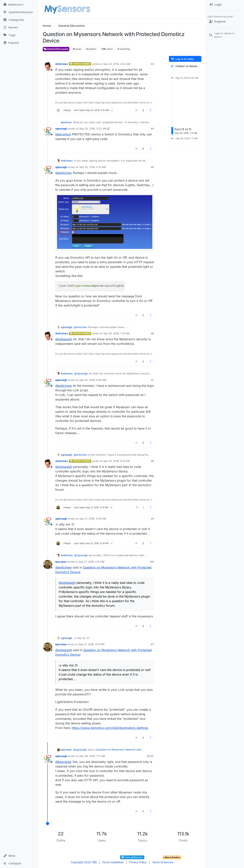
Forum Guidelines (113, 862)
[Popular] (19, 43)
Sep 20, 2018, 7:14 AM (116, 333)
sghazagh (61, 129)
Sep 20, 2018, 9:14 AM (117, 461)
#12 (152, 756)
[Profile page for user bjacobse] (48, 564)
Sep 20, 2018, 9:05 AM (93, 380)
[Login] (225, 5)
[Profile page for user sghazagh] (48, 131)
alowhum (66, 122)
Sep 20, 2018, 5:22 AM (93, 129)
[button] (19, 856)
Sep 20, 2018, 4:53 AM (117, 64)
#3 (152, 64)
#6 (152, 333)
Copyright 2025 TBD (84, 862)
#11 (152, 644)
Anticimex (62, 64)
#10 (152, 562)
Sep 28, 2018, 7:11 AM (92, 756)
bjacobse (61, 562)
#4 (152, 129)
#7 (153, 380)
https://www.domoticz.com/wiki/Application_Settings (110, 728)
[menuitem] (225, 5)
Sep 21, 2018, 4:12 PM (92, 562)
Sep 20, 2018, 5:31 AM (93, 167)
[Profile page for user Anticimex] (48, 67)
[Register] (225, 22)
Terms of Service (163, 862)
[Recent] (19, 27)
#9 (152, 519)
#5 (152, 167)
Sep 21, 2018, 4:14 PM (92, 644)
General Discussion (56, 49)
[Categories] (19, 20)
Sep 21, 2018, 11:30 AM (93, 519)
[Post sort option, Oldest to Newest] (185, 66)
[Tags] (19, 35)
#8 (152, 461)
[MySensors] (19, 5)
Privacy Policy (138, 862)
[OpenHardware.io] (19, 12)
